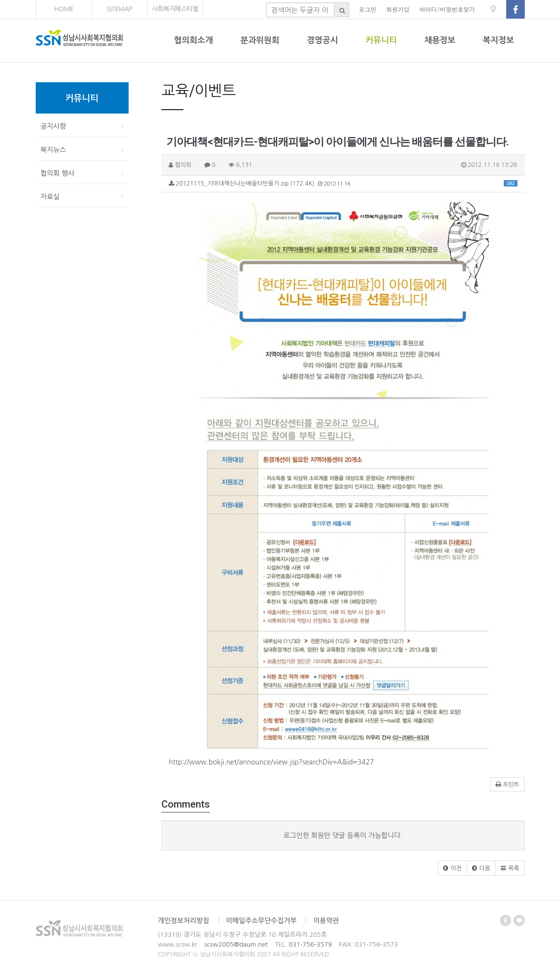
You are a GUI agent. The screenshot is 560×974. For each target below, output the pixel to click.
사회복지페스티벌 (175, 9)
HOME (64, 9)
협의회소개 (194, 40)
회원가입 (398, 9)
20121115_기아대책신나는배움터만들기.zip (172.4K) (343, 184)
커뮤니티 (381, 40)
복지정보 (498, 40)
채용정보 (440, 40)
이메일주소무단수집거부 (261, 921)
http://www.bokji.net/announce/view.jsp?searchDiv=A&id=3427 (271, 762)
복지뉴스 (54, 150)
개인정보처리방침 (184, 921)
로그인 (368, 9)
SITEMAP (119, 9)
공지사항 (54, 126)
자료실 (50, 197)
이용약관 (326, 921)
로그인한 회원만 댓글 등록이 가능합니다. (343, 835)
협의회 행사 (58, 173)
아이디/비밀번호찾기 (448, 9)
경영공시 (322, 40)
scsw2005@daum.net (236, 944)
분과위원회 (260, 40)
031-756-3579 (310, 944)
